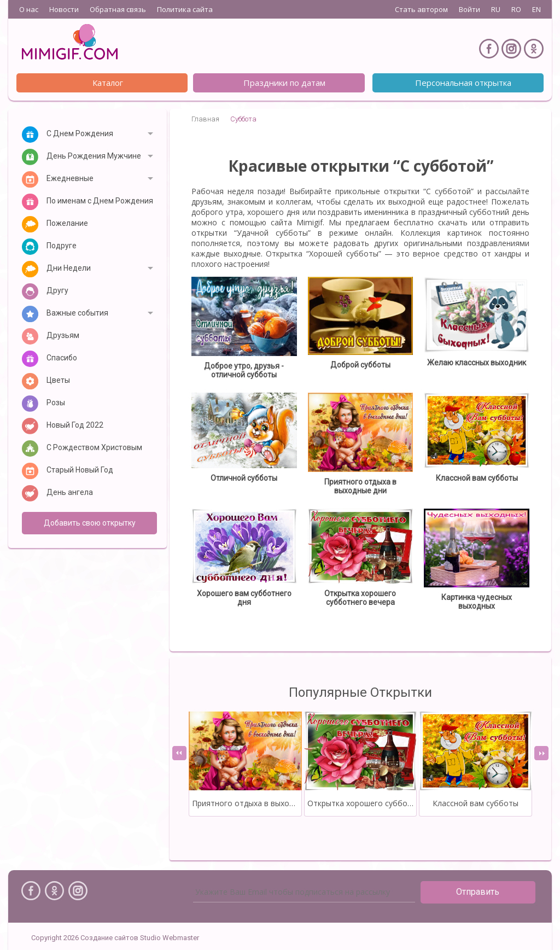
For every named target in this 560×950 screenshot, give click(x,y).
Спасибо (62, 358)
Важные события (77, 313)
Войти (469, 9)
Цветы (58, 380)
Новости (64, 9)
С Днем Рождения (80, 133)
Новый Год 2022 (75, 425)
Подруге (62, 246)
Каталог (108, 83)
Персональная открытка (463, 83)
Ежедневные (70, 178)
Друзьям (63, 335)
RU (496, 9)
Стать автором (421, 9)
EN (536, 9)
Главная (205, 119)
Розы (56, 403)
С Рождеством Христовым (94, 447)
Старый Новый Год (80, 470)
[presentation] (179, 753)
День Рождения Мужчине (94, 156)
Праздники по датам (284, 83)
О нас (29, 9)
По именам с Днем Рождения (100, 201)
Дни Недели (69, 268)
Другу (57, 290)
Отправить (478, 892)
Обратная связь (118, 9)
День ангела (70, 492)
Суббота (243, 119)
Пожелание (67, 223)
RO (516, 9)
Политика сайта (185, 9)
